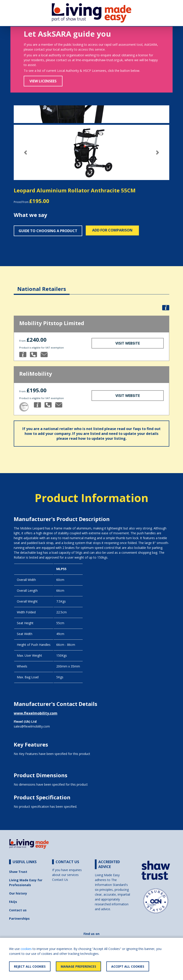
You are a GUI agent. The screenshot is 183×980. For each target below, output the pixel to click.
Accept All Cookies (128, 966)
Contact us (18, 910)
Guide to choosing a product (48, 231)
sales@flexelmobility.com (32, 726)
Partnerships (19, 918)
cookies (26, 949)
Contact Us (60, 880)
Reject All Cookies (30, 966)
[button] (25, 153)
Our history (18, 893)
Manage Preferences (78, 966)
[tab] (42, 285)
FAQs (13, 902)
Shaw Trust (18, 872)
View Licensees (43, 81)
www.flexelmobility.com (36, 713)
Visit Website (128, 343)
